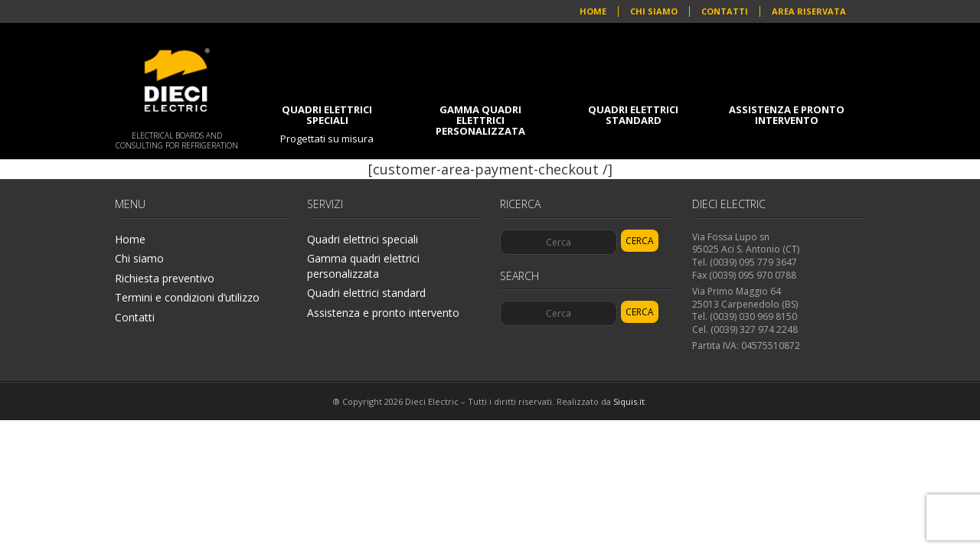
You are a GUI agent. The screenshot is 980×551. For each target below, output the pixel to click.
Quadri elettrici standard (633, 115)
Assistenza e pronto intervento (787, 115)
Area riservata (809, 11)
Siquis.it (629, 401)
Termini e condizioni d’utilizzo (187, 297)
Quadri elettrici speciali (327, 124)
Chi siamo (654, 11)
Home (593, 11)
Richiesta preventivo (165, 278)
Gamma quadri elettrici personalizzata (480, 120)
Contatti (725, 11)
